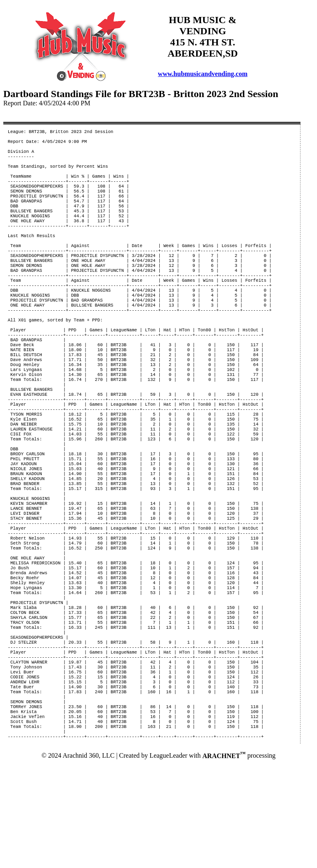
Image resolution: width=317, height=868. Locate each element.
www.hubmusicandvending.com (203, 74)
